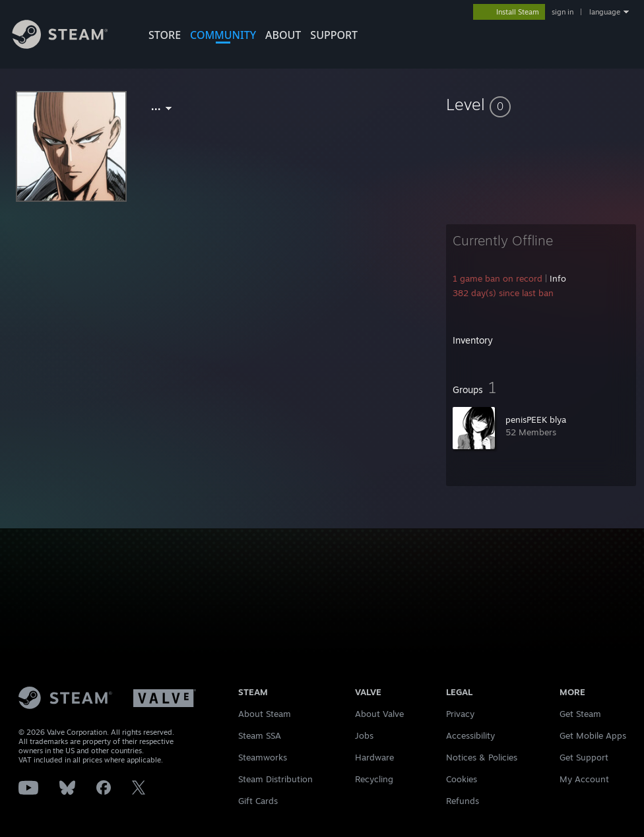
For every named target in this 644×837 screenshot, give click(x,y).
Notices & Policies (482, 757)
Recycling (374, 779)
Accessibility (470, 735)
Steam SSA (260, 735)
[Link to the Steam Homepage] (70, 45)
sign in (563, 12)
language (605, 12)
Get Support (584, 757)
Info (558, 278)
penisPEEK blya (536, 419)
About (283, 35)
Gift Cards (258, 801)
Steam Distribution (275, 779)
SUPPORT (334, 35)
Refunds (463, 801)
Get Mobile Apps (593, 735)
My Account (584, 779)
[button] (541, 104)
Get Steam (580, 714)
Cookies (462, 779)
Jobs (364, 735)
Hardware (374, 757)
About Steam (265, 714)
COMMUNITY (223, 35)
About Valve (379, 714)
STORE (165, 35)
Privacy (460, 714)
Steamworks (263, 757)
